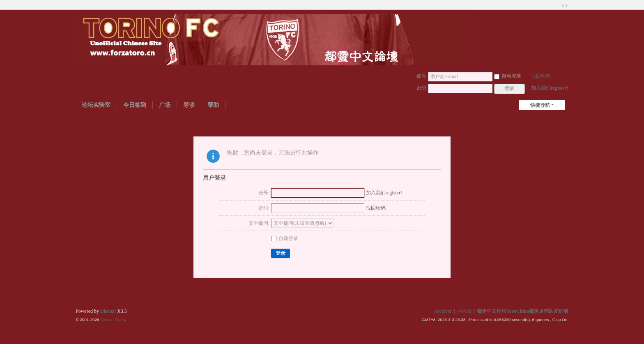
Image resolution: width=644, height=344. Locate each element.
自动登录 (508, 76)
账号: (264, 193)
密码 (421, 88)
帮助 (213, 105)
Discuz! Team (113, 320)
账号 (421, 76)
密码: (264, 208)
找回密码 (541, 76)
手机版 (464, 311)
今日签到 (135, 105)
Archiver (443, 311)
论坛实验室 (96, 105)
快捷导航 (540, 105)
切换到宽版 (565, 6)
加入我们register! (550, 88)
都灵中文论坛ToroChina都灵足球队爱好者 (523, 311)
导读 (189, 105)
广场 (165, 105)
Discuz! (108, 311)
